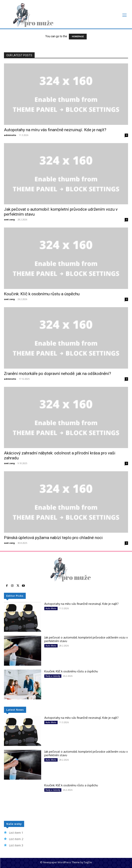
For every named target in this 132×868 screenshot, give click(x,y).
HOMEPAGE (78, 37)
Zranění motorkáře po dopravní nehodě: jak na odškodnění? (57, 374)
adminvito (10, 135)
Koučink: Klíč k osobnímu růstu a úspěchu (42, 294)
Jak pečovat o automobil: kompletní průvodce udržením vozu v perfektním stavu (86, 639)
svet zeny (9, 219)
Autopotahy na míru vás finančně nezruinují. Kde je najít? (55, 130)
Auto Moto (51, 608)
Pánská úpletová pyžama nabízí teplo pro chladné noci (53, 538)
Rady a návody (53, 676)
